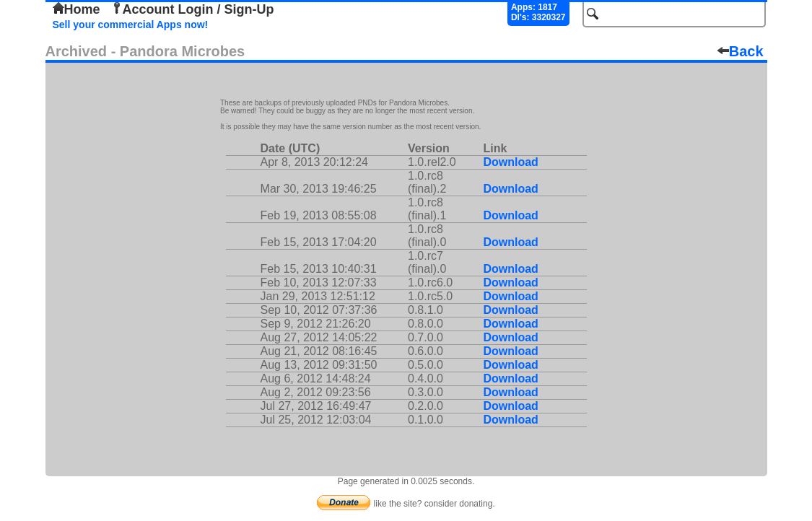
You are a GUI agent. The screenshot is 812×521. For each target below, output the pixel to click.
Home (77, 9)
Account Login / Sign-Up (193, 9)
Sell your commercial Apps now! (131, 25)
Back (741, 51)
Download (510, 162)
